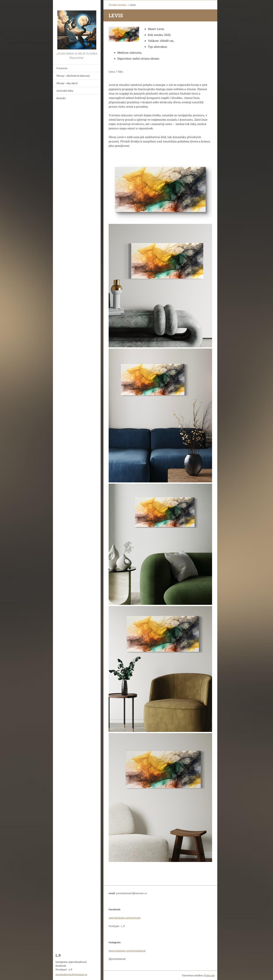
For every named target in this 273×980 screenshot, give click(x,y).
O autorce (62, 68)
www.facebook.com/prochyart (125, 918)
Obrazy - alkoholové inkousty (73, 76)
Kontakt (61, 98)
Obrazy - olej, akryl (67, 83)
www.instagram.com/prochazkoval (127, 951)
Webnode (209, 975)
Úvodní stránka (118, 5)
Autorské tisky (65, 91)
